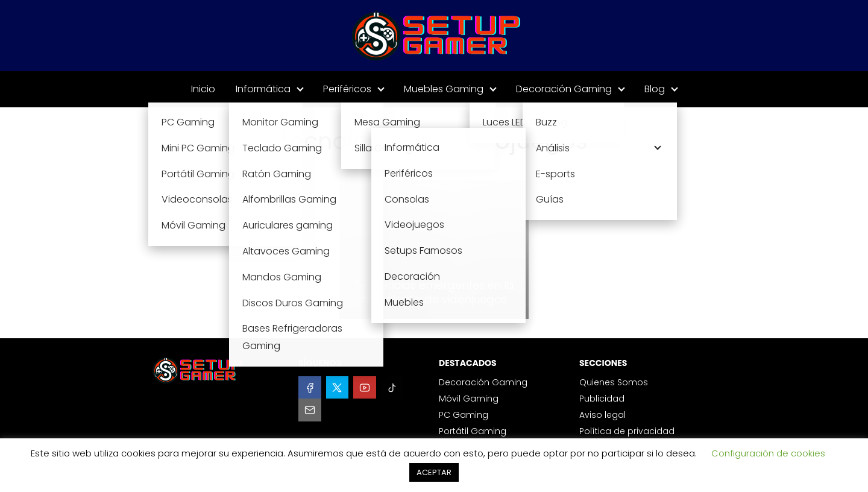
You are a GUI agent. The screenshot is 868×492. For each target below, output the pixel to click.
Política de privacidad (627, 431)
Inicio (203, 89)
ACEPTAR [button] (434, 472)
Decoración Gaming (564, 89)
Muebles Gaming (444, 89)
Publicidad (602, 399)
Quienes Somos (614, 382)
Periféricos (347, 89)
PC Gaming (464, 415)
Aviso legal (602, 415)
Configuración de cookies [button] (768, 453)
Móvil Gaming (469, 399)
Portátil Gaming (473, 431)
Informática (263, 89)
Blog (655, 89)
